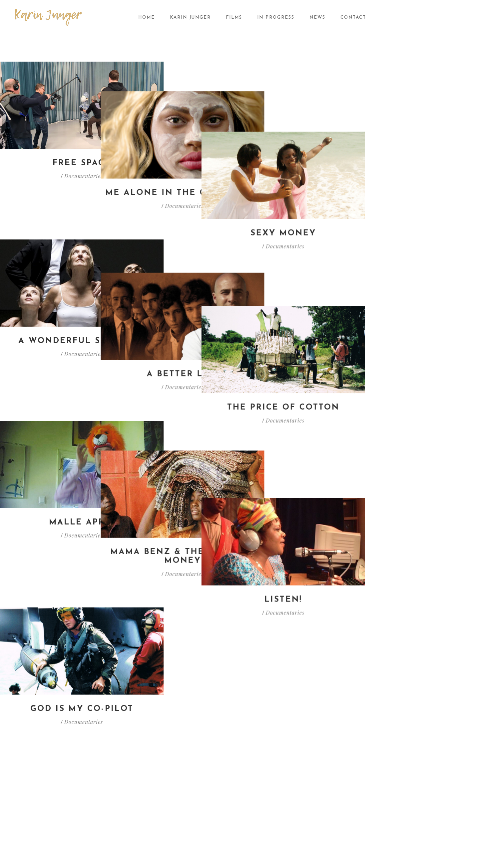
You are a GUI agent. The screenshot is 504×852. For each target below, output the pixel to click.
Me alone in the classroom (252, 163)
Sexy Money (422, 163)
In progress (276, 17)
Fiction (265, 706)
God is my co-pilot (82, 568)
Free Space (82, 163)
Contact (353, 17)
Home (147, 17)
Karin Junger (190, 17)
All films (267, 679)
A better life (252, 295)
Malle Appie (82, 427)
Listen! (422, 427)
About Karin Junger (183, 679)
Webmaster (428, 824)
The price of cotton (422, 295)
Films (234, 17)
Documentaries (84, 176)
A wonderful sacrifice (82, 295)
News (317, 17)
